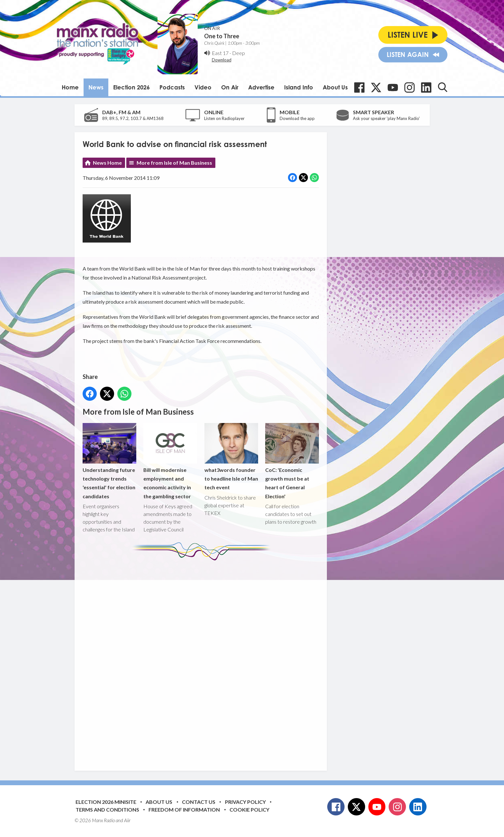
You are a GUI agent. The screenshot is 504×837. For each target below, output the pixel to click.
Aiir (127, 820)
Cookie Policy (249, 809)
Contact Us (199, 802)
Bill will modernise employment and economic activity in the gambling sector (170, 461)
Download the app (297, 118)
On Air (230, 87)
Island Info (299, 87)
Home (70, 87)
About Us (335, 87)
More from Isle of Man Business (174, 163)
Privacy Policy (245, 802)
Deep (239, 53)
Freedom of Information (184, 809)
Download (222, 60)
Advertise (261, 87)
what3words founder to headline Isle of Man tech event (231, 457)
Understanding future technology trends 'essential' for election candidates (109, 461)
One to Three (222, 36)
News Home (107, 163)
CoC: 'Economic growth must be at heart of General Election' (292, 461)
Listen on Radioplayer (224, 118)
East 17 (220, 53)
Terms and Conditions (107, 809)
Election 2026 (131, 87)
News (96, 87)
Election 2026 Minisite (106, 802)
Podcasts (172, 87)
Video (203, 87)
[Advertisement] (203, 661)
